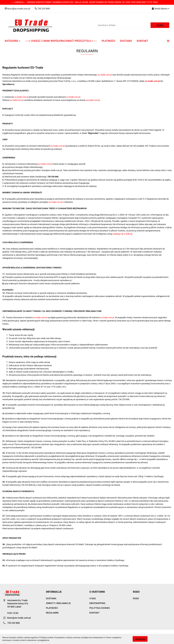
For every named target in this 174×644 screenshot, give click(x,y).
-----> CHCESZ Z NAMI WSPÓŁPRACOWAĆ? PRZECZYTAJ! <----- (61, 41)
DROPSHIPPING (97, 603)
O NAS (93, 598)
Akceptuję (140, 639)
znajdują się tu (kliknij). (123, 234)
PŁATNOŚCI (108, 41)
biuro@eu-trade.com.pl (19, 618)
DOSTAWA (126, 41)
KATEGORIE (13, 41)
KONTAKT (142, 41)
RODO (136, 598)
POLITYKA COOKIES (100, 608)
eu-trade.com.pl (105, 75)
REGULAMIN (52, 613)
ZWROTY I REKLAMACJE (58, 603)
